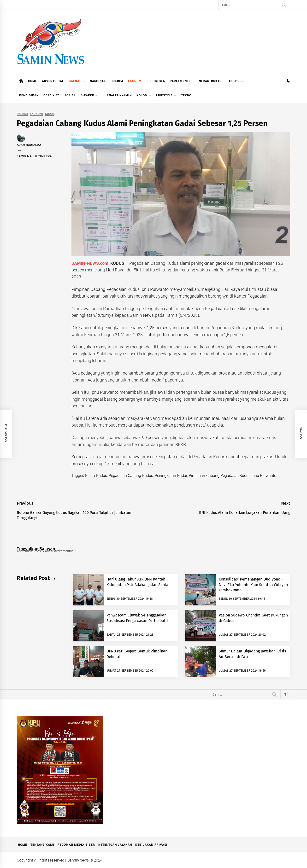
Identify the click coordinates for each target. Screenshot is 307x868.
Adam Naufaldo (29, 145)
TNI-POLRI (237, 81)
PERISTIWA (156, 81)
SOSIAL (70, 95)
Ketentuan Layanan (115, 845)
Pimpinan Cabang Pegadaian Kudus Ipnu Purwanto (233, 476)
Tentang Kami (42, 845)
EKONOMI (135, 81)
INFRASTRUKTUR (211, 81)
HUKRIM (117, 81)
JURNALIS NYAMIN (117, 95)
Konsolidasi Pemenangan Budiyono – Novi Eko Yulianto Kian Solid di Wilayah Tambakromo (253, 585)
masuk (39, 551)
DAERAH (77, 81)
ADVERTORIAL (53, 81)
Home (23, 845)
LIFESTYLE (166, 96)
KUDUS (50, 114)
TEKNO (186, 95)
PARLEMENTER (181, 81)
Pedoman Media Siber (76, 845)
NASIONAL (98, 81)
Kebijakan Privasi (151, 845)
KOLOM (144, 96)
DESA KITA (52, 95)
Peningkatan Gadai (171, 476)
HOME (33, 81)
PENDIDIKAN (29, 95)
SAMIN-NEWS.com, (90, 263)
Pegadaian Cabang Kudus (131, 476)
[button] (288, 81)
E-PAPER (89, 96)
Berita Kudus (96, 476)
